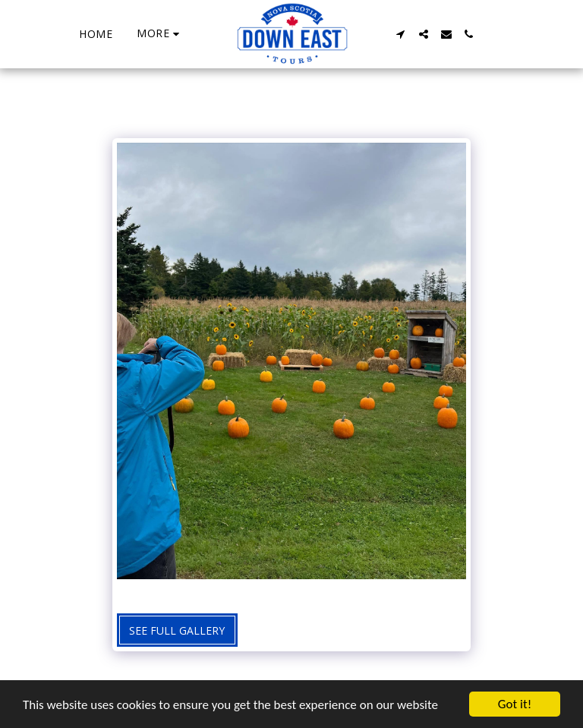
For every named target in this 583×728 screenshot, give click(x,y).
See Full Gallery (177, 630)
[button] (401, 34)
